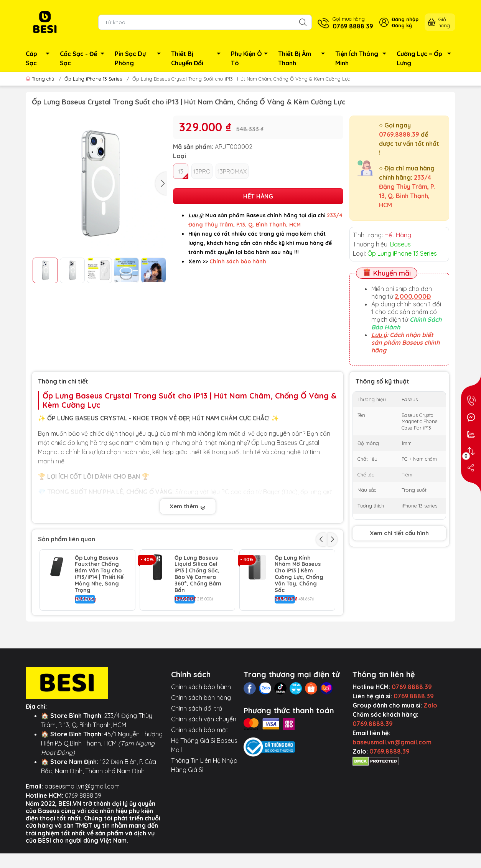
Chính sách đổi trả (197, 746)
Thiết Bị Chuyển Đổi (198, 58)
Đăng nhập (405, 19)
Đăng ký (402, 25)
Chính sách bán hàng (201, 735)
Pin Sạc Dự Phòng (140, 58)
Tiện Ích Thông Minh (363, 58)
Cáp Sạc (40, 58)
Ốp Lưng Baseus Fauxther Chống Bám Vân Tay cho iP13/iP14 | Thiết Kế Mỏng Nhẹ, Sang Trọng (99, 574)
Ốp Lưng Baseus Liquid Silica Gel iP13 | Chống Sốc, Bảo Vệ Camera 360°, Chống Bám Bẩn (198, 574)
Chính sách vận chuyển (204, 756)
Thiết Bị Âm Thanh (304, 58)
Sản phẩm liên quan (67, 539)
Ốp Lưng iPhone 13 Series (93, 79)
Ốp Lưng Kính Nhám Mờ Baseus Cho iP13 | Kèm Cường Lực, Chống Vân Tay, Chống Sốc (299, 574)
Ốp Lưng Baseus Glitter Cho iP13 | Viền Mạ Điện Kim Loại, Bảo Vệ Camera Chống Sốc (98, 636)
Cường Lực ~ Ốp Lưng (426, 58)
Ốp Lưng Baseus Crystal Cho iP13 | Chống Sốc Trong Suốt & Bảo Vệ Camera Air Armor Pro (199, 636)
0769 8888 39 (83, 833)
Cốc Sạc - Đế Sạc (84, 58)
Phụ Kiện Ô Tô (251, 58)
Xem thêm (188, 507)
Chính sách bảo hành (201, 724)
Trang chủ (41, 79)
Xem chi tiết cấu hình (399, 533)
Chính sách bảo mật (200, 767)
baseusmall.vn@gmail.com (82, 823)
